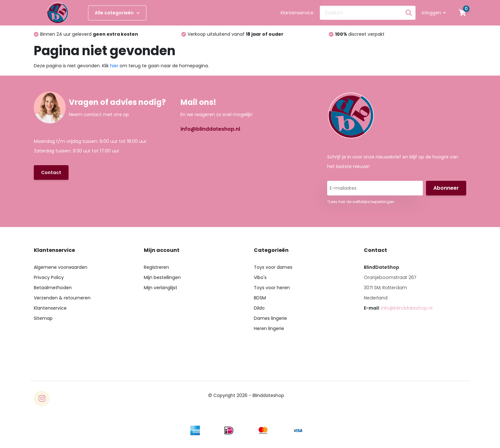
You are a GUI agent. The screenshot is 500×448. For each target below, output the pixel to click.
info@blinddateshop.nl (210, 129)
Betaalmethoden (53, 288)
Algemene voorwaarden (61, 267)
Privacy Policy (49, 277)
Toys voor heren (272, 288)
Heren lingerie (269, 328)
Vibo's (260, 277)
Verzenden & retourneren (62, 298)
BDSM (260, 298)
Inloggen (434, 13)
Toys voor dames (273, 267)
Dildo (259, 308)
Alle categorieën (117, 13)
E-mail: (398, 308)
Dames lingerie (270, 318)
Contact (51, 173)
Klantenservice (297, 13)
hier (114, 66)
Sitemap (43, 318)
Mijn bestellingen (162, 277)
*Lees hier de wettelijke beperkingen (361, 202)
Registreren (156, 267)
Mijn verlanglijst (161, 288)
